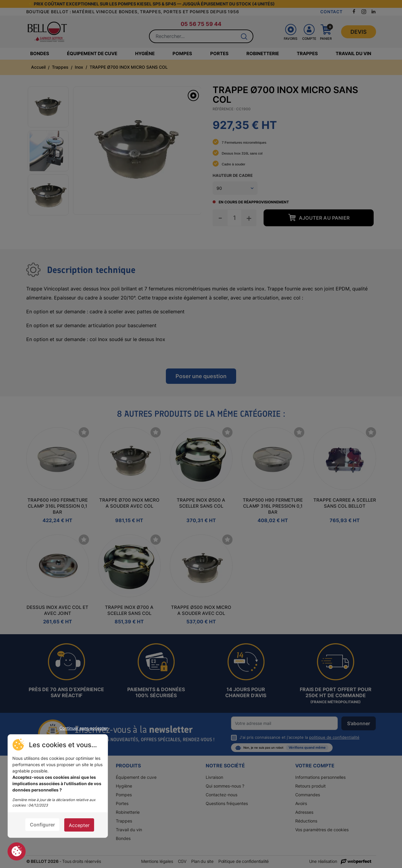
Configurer (42, 825)
